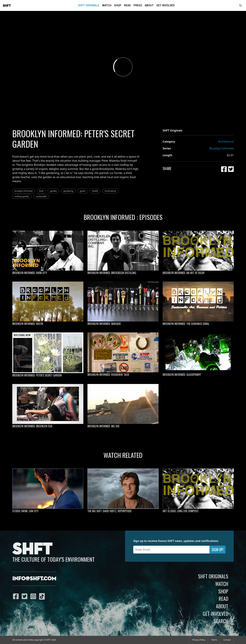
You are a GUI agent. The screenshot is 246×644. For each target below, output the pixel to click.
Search (221, 621)
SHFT (7, 6)
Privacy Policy (199, 640)
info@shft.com (34, 579)
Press (138, 5)
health (95, 191)
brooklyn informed (23, 191)
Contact (227, 640)
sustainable (41, 196)
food (41, 191)
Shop (118, 5)
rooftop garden (22, 196)
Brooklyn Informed (222, 148)
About (149, 5)
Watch (107, 5)
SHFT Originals (89, 5)
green (83, 191)
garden (53, 191)
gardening (68, 191)
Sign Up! (217, 549)
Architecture (226, 142)
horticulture (110, 191)
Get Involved (166, 5)
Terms (214, 640)
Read (127, 5)
